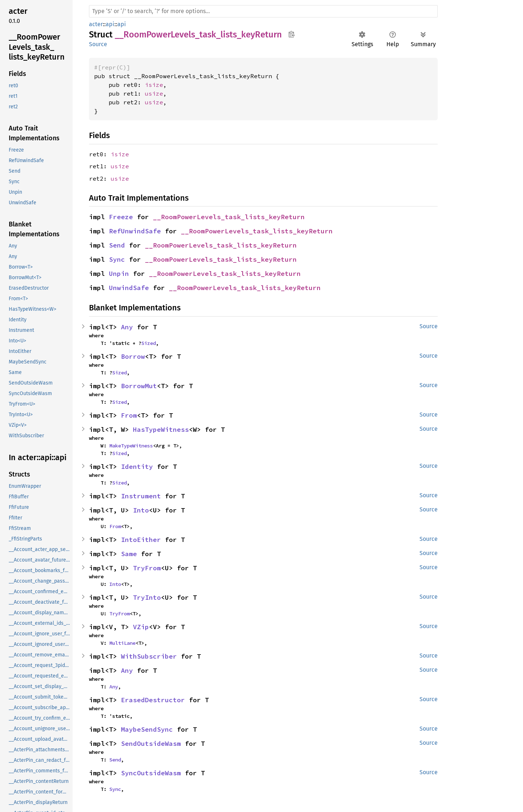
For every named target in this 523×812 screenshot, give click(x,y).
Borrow (133, 356)
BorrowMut (139, 386)
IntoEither (141, 540)
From (129, 415)
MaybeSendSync (147, 729)
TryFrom (147, 568)
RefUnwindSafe (135, 231)
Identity (137, 467)
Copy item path (291, 34)
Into (141, 510)
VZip (141, 627)
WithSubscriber (149, 656)
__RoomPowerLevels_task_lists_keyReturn (229, 217)
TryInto (147, 597)
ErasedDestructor (153, 700)
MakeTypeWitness (131, 446)
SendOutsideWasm (151, 743)
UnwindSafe (129, 288)
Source (98, 44)
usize (154, 93)
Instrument (141, 496)
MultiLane (122, 643)
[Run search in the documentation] (263, 11)
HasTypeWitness (161, 429)
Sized (149, 343)
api (110, 24)
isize (154, 85)
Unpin (119, 274)
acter (96, 24)
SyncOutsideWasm (151, 773)
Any (127, 327)
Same (129, 554)
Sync (117, 259)
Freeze (121, 217)
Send (117, 245)
